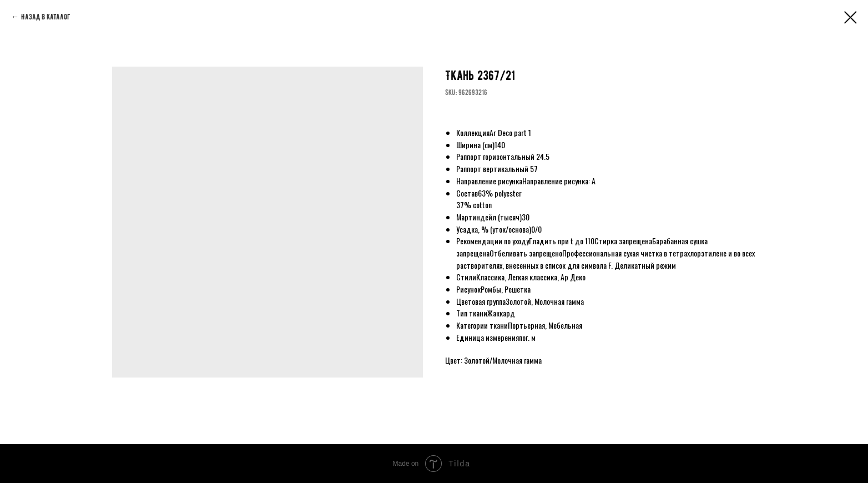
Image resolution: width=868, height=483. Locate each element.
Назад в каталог (46, 17)
